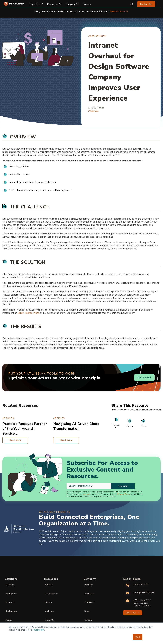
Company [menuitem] (71, 4)
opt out (86, 494)
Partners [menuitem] (89, 585)
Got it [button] (138, 637)
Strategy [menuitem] (10, 602)
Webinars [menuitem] (50, 611)
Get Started (144, 377)
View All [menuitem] (49, 620)
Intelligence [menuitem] (11, 594)
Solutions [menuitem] (11, 579)
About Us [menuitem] (89, 594)
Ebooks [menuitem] (49, 602)
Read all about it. (119, 11)
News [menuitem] (87, 611)
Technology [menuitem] (11, 611)
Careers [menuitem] (87, 4)
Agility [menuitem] (9, 620)
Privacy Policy (38, 630)
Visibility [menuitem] (10, 585)
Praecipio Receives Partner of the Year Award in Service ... (25, 429)
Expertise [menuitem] (35, 4)
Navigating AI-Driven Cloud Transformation (76, 426)
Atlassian (93, 111)
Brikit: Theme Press (28, 313)
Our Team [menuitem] (89, 602)
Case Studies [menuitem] (51, 594)
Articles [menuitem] (49, 585)
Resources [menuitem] (53, 4)
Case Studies (97, 36)
